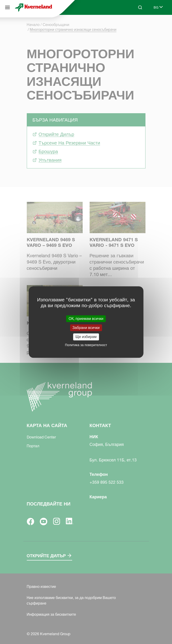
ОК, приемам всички (86, 319)
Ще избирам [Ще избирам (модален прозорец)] (86, 337)
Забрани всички (86, 328)
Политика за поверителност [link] (86, 345)
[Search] (140, 7)
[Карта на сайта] (7, 7)
